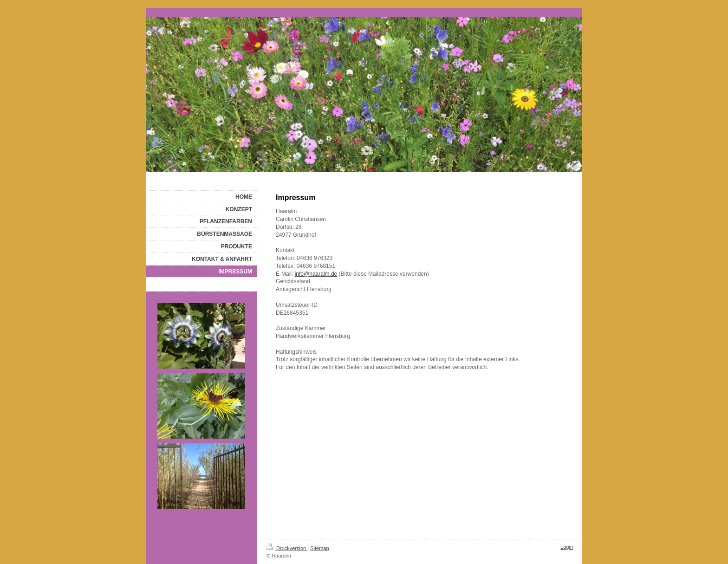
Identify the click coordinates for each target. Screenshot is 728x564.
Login (567, 547)
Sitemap (319, 548)
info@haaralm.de (316, 274)
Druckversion (287, 548)
